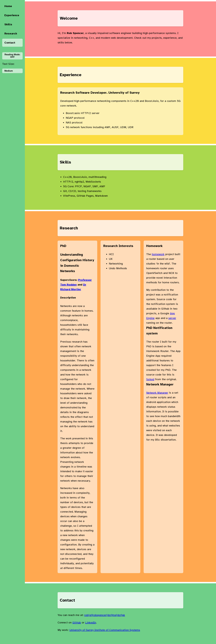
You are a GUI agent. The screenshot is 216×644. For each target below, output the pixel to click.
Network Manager (157, 393)
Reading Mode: (12, 56)
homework (158, 254)
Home (8, 6)
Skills (8, 24)
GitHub (77, 623)
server (172, 318)
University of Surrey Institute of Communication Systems (105, 630)
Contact (10, 43)
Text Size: (8, 64)
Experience (12, 15)
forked (150, 379)
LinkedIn (91, 623)
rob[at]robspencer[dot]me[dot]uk (105, 615)
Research (11, 34)
